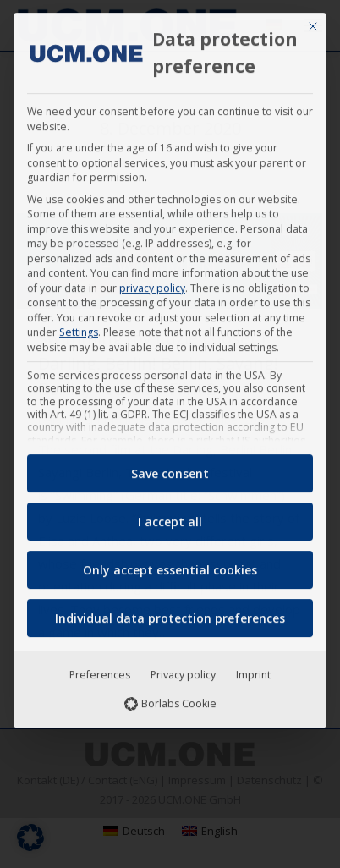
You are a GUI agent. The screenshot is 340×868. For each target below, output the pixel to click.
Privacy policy (183, 668)
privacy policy (152, 280)
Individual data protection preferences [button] (170, 611)
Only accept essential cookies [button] (170, 563)
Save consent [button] (170, 467)
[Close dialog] (313, 19)
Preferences (100, 668)
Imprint (253, 668)
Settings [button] (79, 325)
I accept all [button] (170, 515)
